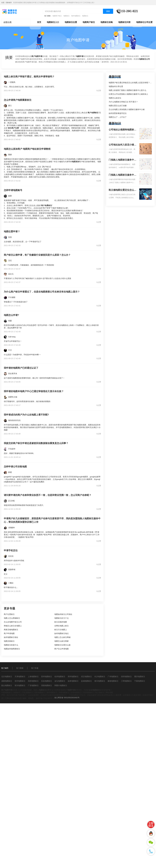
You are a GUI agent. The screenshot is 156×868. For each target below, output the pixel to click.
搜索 (108, 11)
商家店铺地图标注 (11, 630)
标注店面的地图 (61, 622)
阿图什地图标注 (61, 685)
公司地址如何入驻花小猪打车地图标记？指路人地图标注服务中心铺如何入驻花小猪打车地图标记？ (122, 145)
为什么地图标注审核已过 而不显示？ (123, 102)
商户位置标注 (9, 614)
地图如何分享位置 (116, 86)
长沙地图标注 (100, 677)
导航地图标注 (64, 692)
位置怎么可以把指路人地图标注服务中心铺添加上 (128, 94)
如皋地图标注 (73, 681)
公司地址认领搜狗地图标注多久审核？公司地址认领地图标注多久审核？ (122, 130)
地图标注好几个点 (62, 618)
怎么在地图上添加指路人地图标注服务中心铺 (127, 109)
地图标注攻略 (107, 22)
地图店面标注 (9, 641)
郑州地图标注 (73, 677)
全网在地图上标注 (62, 626)
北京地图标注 (7, 677)
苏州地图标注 (47, 677)
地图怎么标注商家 (62, 641)
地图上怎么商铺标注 (12, 618)
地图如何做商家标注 (12, 649)
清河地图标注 (20, 681)
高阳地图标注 (33, 681)
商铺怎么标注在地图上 (13, 626)
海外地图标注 (76, 16)
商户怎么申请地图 (62, 649)
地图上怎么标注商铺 (62, 637)
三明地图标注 (126, 681)
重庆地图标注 (140, 677)
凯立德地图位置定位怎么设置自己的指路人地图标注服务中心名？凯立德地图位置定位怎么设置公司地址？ (122, 190)
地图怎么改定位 (115, 98)
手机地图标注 (27, 692)
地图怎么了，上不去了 (118, 117)
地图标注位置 (71, 22)
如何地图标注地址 (11, 637)
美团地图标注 (88, 692)
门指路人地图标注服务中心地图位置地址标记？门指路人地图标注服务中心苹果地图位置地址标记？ (122, 175)
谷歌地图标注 (40, 692)
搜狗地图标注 (52, 692)
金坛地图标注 (60, 681)
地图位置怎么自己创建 (118, 106)
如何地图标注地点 (62, 633)
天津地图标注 (20, 677)
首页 (39, 22)
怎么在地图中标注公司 (13, 622)
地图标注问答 (124, 22)
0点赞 (99, 91)
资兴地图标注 (20, 685)
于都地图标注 (140, 681)
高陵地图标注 (47, 685)
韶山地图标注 (7, 685)
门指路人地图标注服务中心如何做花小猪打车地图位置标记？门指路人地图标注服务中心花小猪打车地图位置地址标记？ (122, 160)
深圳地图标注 (126, 677)
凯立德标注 (100, 692)
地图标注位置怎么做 (62, 645)
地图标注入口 (53, 22)
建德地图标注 (113, 681)
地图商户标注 (89, 22)
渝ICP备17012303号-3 (45, 698)
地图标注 (66, 16)
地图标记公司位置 (144, 22)
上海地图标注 (33, 677)
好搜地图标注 (76, 692)
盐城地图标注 (86, 681)
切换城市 (9, 3)
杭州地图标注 (60, 677)
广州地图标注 (113, 677)
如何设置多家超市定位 (118, 113)
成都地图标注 (7, 681)
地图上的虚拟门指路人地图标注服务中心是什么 (127, 90)
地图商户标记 (57, 16)
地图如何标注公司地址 (63, 614)
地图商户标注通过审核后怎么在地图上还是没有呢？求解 (131, 83)
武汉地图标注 (86, 677)
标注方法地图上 (61, 630)
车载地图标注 (7, 692)
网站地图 (109, 692)
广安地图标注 (33, 685)
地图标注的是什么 (11, 645)
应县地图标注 (47, 681)
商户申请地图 (9, 633)
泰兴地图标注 (100, 681)
